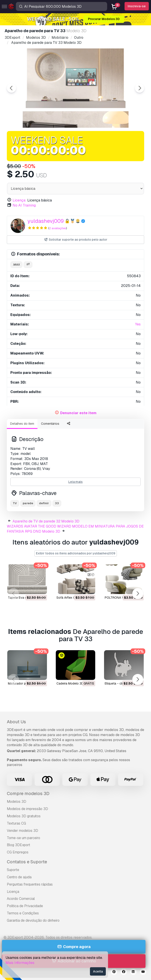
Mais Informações (20, 963)
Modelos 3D (17, 802)
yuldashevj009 (46, 221)
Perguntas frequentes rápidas (30, 884)
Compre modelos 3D (28, 794)
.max (16, 265)
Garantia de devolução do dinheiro (33, 920)
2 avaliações (58, 228)
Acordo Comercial (21, 899)
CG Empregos (18, 852)
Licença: (20, 200)
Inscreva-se (137, 6)
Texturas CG (16, 823)
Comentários (50, 424)
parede (28, 503)
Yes (138, 324)
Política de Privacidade (25, 906)
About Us (16, 722)
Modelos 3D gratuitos (24, 816)
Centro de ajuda (19, 877)
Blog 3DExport (19, 845)
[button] (138, 593)
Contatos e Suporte (27, 862)
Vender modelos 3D (22, 831)
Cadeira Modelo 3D (70, 683)
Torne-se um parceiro (23, 838)
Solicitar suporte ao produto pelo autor (75, 240)
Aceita (98, 971)
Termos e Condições (23, 913)
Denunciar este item (78, 413)
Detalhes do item (22, 424)
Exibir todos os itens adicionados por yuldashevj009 (76, 553)
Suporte (13, 870)
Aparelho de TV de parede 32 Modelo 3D (46, 521)
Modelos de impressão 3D (27, 809)
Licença (13, 892)
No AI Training (24, 205)
